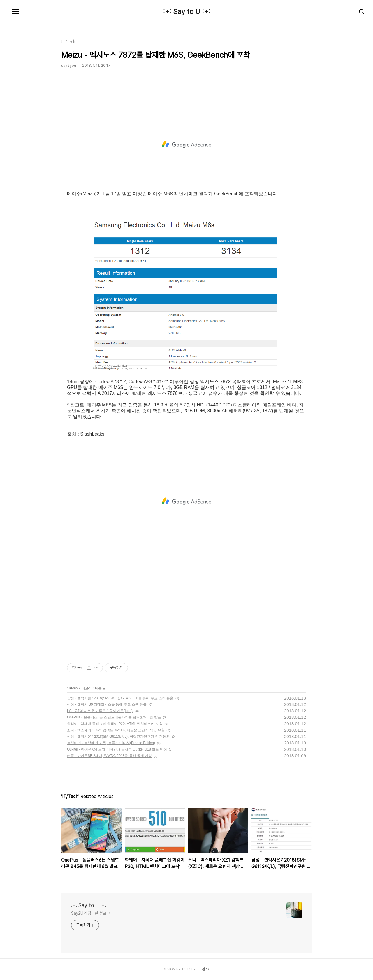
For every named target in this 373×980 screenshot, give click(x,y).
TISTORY (188, 969)
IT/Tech (72, 688)
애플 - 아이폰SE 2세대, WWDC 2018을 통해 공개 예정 (109, 756)
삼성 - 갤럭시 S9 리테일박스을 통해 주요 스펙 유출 (107, 704)
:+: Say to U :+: (187, 12)
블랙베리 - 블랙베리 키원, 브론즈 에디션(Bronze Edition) (111, 743)
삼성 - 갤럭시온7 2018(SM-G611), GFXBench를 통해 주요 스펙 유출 (120, 698)
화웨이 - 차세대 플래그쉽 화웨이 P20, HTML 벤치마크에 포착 (115, 724)
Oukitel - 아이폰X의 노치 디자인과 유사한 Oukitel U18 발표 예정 (117, 749)
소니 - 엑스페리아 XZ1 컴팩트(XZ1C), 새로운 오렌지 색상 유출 (116, 730)
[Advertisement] (186, 144)
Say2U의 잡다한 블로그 (90, 913)
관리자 (206, 969)
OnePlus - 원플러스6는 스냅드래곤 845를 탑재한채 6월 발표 (114, 717)
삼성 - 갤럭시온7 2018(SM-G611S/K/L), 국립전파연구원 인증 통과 (118, 737)
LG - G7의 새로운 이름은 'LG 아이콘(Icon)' (100, 711)
